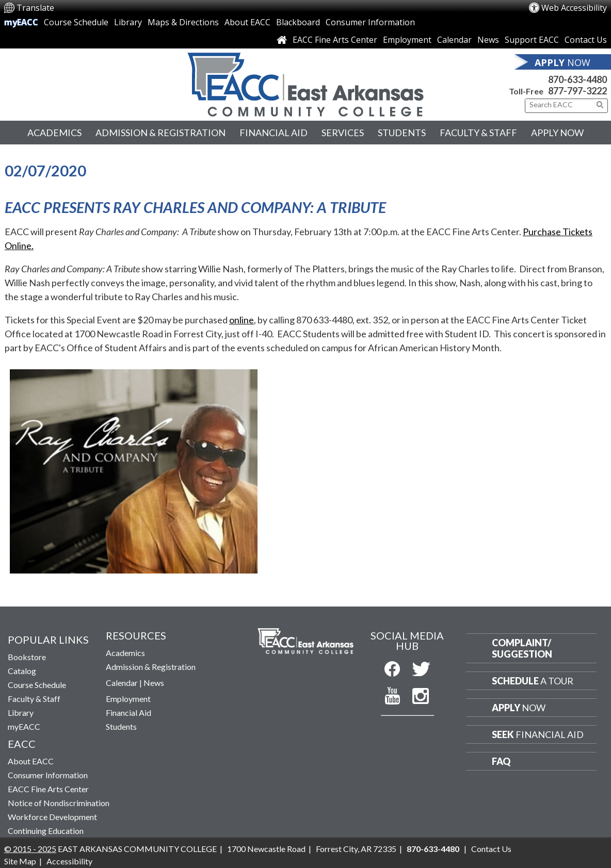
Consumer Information (370, 22)
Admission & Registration (160, 133)
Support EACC (532, 40)
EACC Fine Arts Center (335, 40)
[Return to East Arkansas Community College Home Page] (305, 82)
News (488, 40)
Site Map (20, 861)
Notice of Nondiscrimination (59, 803)
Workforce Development (52, 817)
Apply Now (557, 133)
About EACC (247, 22)
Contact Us (586, 40)
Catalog (22, 671)
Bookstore (27, 657)
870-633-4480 (577, 79)
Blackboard (298, 22)
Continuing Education (46, 831)
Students (402, 133)
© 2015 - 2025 (30, 849)
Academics (54, 133)
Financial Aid (274, 133)
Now (519, 708)
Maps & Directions (183, 22)
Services (343, 133)
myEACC (21, 22)
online (242, 320)
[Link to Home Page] (282, 40)
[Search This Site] (562, 105)
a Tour (533, 681)
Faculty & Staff (478, 133)
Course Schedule (76, 22)
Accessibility (69, 861)
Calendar (454, 40)
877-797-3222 (577, 91)
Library (128, 22)
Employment (407, 40)
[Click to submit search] (600, 105)
